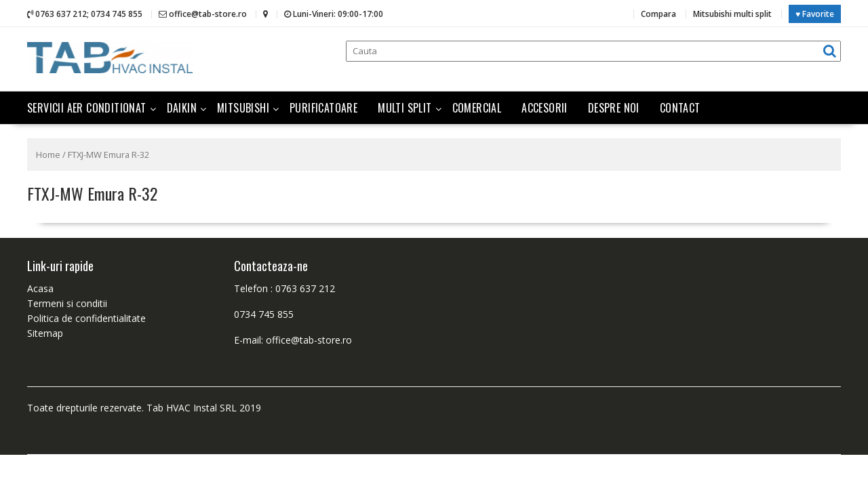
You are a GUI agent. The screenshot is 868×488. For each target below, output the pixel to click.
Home (48, 153)
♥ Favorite (815, 13)
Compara (658, 13)
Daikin (182, 106)
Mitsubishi (243, 106)
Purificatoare (323, 106)
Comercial (477, 106)
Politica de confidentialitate (86, 317)
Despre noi (614, 106)
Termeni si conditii (67, 302)
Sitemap (45, 332)
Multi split (405, 106)
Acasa (40, 287)
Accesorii (545, 106)
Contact (680, 106)
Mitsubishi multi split (732, 13)
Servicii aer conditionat (87, 106)
